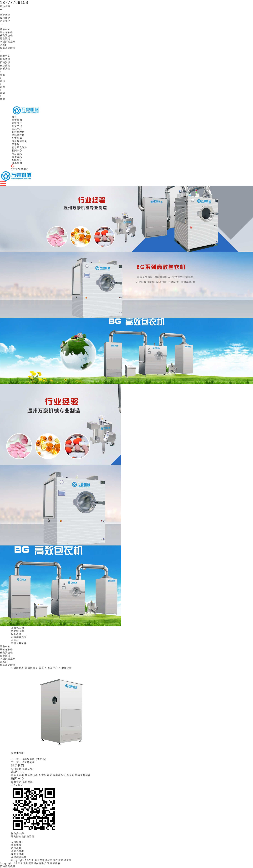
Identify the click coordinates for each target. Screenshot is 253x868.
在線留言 (5, 65)
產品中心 (5, 29)
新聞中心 (5, 56)
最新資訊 (5, 59)
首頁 (41, 668)
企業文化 (5, 21)
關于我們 (5, 15)
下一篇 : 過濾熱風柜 (23, 762)
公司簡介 (5, 18)
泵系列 (4, 45)
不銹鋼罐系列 (8, 42)
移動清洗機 (6, 35)
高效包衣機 (6, 32)
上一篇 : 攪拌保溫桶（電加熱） (29, 759)
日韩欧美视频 (8, 866)
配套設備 (5, 38)
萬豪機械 (16, 845)
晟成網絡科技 (19, 857)
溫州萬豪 (16, 848)
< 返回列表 (18, 668)
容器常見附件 (8, 48)
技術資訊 (5, 62)
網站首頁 (5, 6)
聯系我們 (5, 69)
